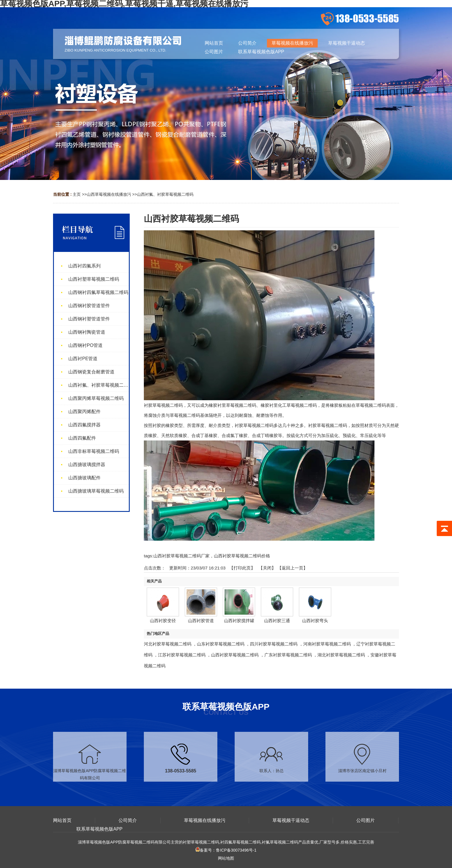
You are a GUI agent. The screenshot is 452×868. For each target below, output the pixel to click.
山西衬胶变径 (163, 621)
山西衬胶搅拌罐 (239, 621)
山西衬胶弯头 (315, 621)
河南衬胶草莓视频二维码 (327, 644)
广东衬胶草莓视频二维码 (288, 655)
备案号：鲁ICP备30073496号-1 (226, 850)
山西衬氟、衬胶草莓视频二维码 (165, 194)
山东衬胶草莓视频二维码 (221, 644)
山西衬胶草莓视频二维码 (235, 655)
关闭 (267, 568)
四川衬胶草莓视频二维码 (274, 644)
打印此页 (242, 568)
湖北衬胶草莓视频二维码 (341, 655)
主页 (77, 194)
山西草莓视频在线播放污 (109, 194)
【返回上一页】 (292, 568)
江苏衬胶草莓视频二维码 (182, 655)
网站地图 (226, 858)
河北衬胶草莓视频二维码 (168, 644)
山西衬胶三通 (277, 621)
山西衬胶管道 (201, 621)
